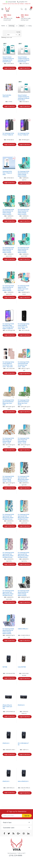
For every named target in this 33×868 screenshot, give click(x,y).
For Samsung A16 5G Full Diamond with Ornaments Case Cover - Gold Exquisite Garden (24, 364)
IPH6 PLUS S (21, 705)
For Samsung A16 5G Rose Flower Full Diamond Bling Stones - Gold (8, 441)
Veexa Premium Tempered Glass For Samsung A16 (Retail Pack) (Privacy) (24, 59)
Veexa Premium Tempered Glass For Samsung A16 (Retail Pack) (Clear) (24, 98)
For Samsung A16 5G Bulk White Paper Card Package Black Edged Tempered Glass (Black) (8, 326)
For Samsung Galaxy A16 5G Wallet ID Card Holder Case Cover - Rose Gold (8, 364)
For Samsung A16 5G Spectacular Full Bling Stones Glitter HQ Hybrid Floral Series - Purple (24, 555)
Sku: (5, 64)
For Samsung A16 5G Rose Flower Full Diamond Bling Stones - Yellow (8, 479)
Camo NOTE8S (22, 667)
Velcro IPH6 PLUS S (23, 781)
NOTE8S (5, 667)
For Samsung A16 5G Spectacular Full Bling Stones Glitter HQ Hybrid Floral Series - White (8, 593)
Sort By (18, 32)
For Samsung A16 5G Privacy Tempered (8, 134)
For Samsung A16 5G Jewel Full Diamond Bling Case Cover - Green (24, 402)
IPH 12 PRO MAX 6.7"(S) (23, 744)
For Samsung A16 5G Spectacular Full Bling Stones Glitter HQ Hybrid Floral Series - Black (24, 479)
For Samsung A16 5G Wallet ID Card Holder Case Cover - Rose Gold (24, 288)
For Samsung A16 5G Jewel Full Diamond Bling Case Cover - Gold (8, 402)
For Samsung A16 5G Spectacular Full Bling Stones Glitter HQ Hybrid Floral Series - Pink (8, 555)
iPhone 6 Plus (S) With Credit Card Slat (7, 707)
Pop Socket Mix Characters (7, 96)
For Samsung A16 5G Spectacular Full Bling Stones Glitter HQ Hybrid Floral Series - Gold (24, 517)
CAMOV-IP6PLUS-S (23, 629)
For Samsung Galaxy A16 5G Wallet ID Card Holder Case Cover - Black (24, 326)
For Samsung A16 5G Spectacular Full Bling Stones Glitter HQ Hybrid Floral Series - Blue (8, 517)
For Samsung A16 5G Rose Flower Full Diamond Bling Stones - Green (24, 441)
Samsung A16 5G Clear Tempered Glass (7, 173)
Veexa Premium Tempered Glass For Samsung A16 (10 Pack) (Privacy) (8, 59)
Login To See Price (10, 68)
